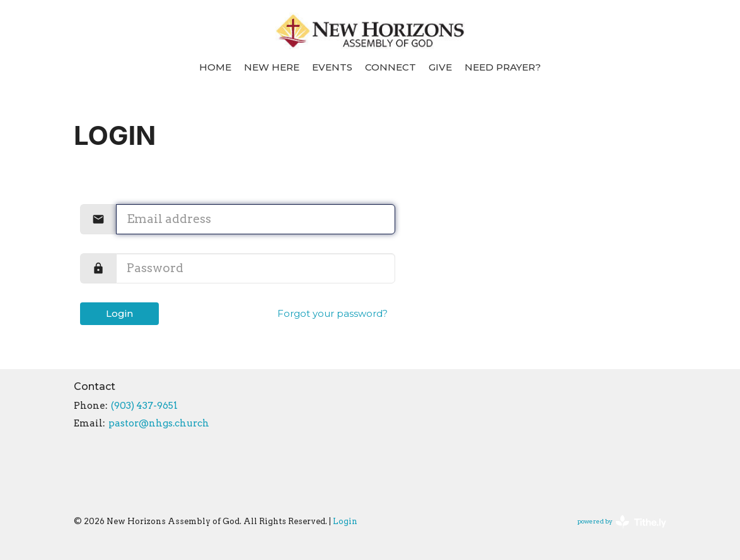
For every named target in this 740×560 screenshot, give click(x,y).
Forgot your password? (332, 313)
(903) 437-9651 (144, 406)
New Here (272, 67)
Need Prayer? (503, 67)
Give (440, 67)
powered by (622, 522)
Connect (390, 67)
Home (215, 67)
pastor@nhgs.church (159, 423)
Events (332, 67)
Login (119, 313)
